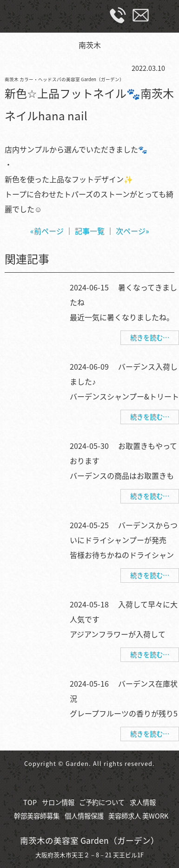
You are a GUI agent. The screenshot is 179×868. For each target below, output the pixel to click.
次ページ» (133, 231)
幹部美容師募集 (37, 816)
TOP (30, 802)
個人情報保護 (84, 816)
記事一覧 (90, 231)
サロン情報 (58, 802)
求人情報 (143, 802)
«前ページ (47, 231)
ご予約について (102, 802)
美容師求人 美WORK (138, 816)
